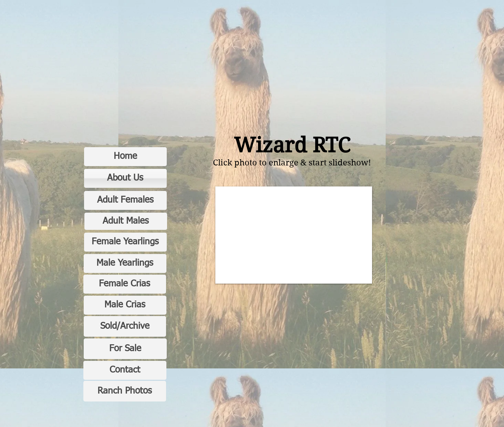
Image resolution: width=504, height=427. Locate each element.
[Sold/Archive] (125, 326)
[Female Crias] (125, 284)
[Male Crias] (125, 305)
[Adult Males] (126, 221)
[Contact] (125, 370)
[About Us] (125, 178)
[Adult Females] (125, 200)
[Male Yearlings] (125, 263)
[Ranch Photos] (125, 391)
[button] (294, 235)
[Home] (125, 157)
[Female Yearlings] (125, 242)
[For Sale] (125, 349)
